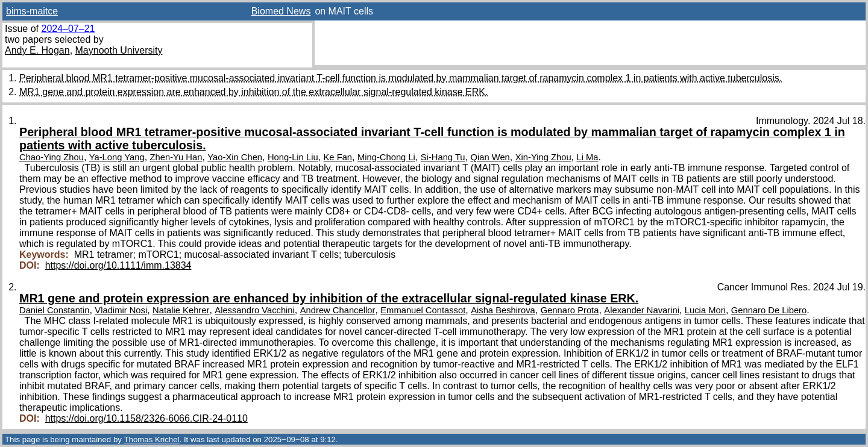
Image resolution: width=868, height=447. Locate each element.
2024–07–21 (68, 29)
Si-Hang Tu (443, 157)
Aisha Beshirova (503, 310)
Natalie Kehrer (181, 310)
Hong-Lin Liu (293, 157)
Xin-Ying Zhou (543, 157)
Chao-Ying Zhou (52, 157)
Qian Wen (490, 157)
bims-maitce (32, 11)
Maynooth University (119, 50)
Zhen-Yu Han (176, 157)
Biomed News (281, 11)
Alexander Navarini (642, 310)
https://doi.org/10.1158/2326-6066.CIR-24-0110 (146, 418)
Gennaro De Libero (769, 310)
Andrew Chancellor (338, 310)
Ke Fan (338, 157)
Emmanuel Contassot (423, 310)
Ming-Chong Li (386, 157)
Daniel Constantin (54, 310)
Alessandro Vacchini (255, 310)
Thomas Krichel (151, 439)
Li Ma (588, 157)
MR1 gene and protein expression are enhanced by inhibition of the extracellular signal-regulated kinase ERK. (253, 92)
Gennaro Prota (570, 310)
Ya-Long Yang (117, 157)
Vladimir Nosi (121, 310)
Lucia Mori (705, 310)
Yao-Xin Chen (235, 157)
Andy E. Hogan (37, 50)
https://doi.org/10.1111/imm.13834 (118, 265)
